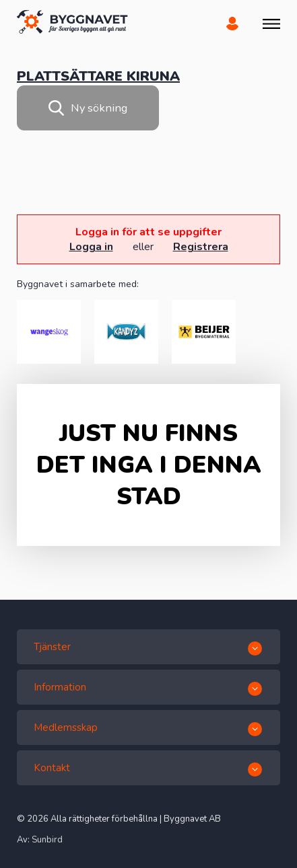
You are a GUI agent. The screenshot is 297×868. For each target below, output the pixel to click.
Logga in (91, 247)
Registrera (201, 247)
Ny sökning (88, 108)
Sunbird (47, 840)
